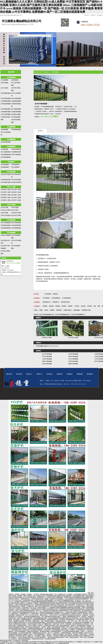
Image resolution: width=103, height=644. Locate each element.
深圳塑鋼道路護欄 (6, 180)
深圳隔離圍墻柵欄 (6, 112)
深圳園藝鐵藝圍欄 (16, 130)
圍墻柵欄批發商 (47, 302)
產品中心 (30, 30)
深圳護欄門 (11, 162)
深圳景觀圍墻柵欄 (6, 109)
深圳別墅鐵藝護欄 (6, 157)
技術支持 (52, 30)
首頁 (41, 72)
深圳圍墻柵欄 (11, 77)
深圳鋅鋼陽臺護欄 (16, 225)
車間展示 (74, 30)
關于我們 (87, 15)
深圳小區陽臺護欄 (16, 223)
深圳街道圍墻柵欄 (16, 98)
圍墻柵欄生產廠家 (65, 302)
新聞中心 (41, 30)
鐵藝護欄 (51, 306)
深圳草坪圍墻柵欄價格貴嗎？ (63, 315)
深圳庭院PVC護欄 (16, 192)
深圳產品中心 (47, 72)
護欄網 (36, 310)
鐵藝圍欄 (58, 306)
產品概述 (40, 131)
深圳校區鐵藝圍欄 (6, 142)
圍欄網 (46, 310)
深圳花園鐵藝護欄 (6, 155)
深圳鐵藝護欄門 (5, 167)
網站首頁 (8, 30)
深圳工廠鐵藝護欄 (6, 152)
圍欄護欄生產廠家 (86, 310)
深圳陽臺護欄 (11, 220)
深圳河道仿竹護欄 (16, 215)
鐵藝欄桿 (70, 306)
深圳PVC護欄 (11, 187)
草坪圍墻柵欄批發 (67, 298)
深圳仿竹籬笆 (15, 210)
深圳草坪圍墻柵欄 (6, 114)
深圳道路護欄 (11, 172)
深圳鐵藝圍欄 (4, 130)
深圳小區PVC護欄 (16, 190)
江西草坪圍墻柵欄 (73, 354)
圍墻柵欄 (55, 294)
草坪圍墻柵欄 (48, 294)
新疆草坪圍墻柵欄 (47, 361)
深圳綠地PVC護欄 (6, 190)
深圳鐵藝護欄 (11, 147)
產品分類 (11, 72)
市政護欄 (77, 306)
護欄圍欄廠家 (77, 310)
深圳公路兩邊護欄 (16, 180)
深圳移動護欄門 (5, 164)
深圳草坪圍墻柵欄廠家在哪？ (47, 315)
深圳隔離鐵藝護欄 (16, 152)
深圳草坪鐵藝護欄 (16, 155)
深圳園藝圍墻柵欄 (16, 101)
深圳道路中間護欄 (6, 174)
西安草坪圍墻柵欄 (47, 354)
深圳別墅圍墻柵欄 (6, 98)
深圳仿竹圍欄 (4, 213)
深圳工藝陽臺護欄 (6, 223)
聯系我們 (93, 15)
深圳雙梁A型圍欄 (16, 114)
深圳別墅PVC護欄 (6, 192)
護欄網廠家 (59, 310)
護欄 (95, 306)
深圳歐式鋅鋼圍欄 (6, 235)
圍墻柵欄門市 (56, 302)
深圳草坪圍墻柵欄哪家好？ (78, 315)
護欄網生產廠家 (68, 310)
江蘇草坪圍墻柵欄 (47, 359)
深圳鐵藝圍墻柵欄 (6, 101)
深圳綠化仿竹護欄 (6, 210)
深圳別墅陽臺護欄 (16, 228)
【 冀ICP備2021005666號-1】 (78, 384)
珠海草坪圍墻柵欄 (47, 364)
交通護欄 (89, 306)
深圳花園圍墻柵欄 (6, 93)
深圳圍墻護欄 (15, 80)
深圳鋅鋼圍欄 (11, 233)
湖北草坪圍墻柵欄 (47, 357)
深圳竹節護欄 (15, 207)
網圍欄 (41, 310)
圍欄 (99, 306)
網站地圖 (100, 15)
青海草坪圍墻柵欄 (73, 361)
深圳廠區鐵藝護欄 (16, 149)
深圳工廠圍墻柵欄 (16, 109)
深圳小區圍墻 (4, 88)
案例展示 (63, 30)
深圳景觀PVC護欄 (6, 195)
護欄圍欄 (52, 310)
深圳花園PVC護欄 (16, 195)
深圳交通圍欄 (4, 83)
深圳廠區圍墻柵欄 (16, 112)
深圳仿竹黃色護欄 (6, 215)
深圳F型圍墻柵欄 (16, 117)
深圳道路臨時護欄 (6, 182)
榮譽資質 (85, 30)
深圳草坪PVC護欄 (16, 200)
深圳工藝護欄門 (15, 167)
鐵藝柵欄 (64, 306)
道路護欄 (83, 306)
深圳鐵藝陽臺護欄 (6, 228)
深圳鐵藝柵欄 (4, 80)
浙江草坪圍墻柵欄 (73, 359)
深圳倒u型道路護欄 (16, 182)
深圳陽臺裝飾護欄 (6, 225)
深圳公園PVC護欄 (16, 198)
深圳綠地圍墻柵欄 (6, 104)
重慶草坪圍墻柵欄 (73, 364)
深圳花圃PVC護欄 (6, 198)
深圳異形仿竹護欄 (16, 213)
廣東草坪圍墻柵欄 (73, 357)
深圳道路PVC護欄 (6, 200)
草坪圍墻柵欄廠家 (56, 298)
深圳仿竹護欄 (11, 205)
